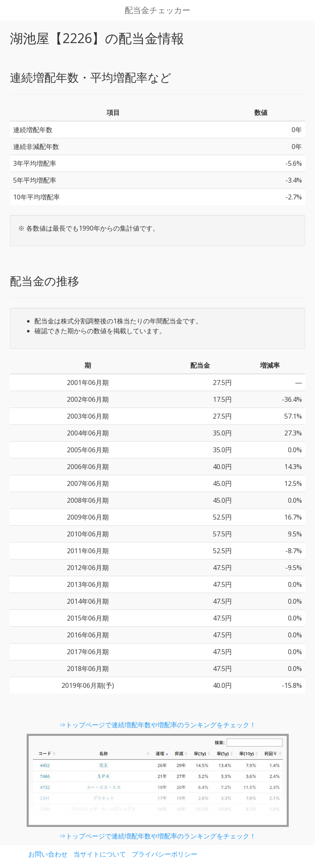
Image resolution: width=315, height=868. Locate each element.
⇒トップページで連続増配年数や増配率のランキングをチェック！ (157, 725)
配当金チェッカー (157, 10)
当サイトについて (100, 854)
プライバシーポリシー (164, 854)
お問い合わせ (48, 854)
